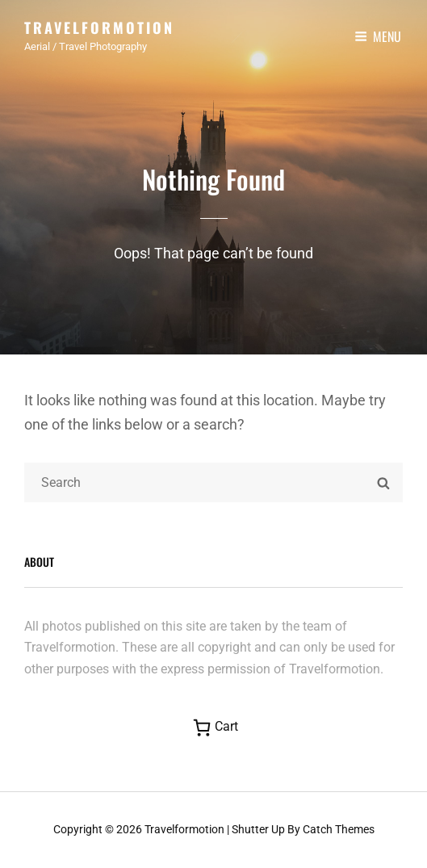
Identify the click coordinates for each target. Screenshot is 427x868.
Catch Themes (339, 829)
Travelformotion (99, 27)
